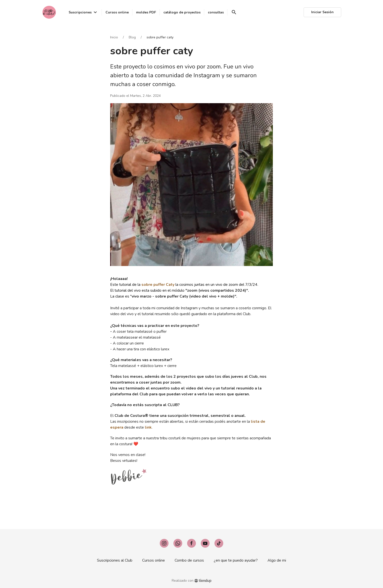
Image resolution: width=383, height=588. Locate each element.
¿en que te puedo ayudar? (236, 560)
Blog (132, 37)
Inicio (114, 37)
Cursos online (154, 560)
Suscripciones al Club (115, 560)
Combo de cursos (189, 560)
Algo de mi (277, 560)
